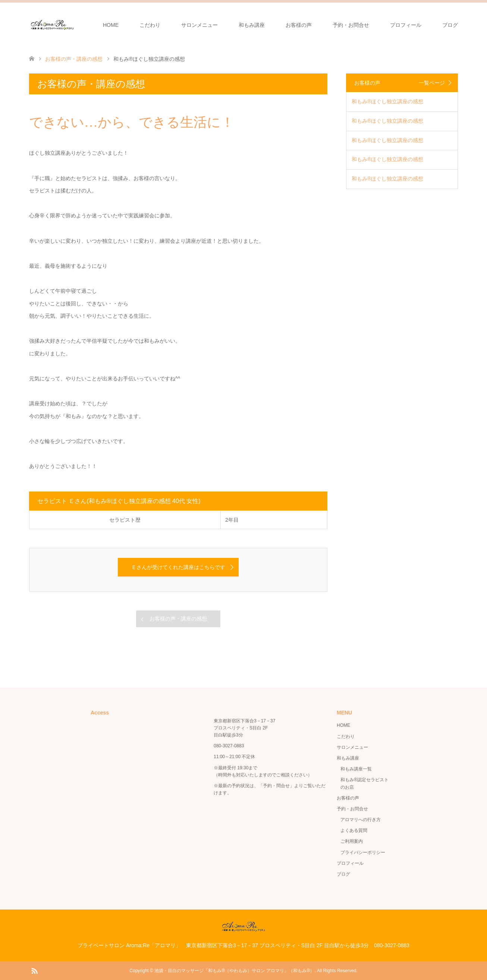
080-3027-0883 (229, 746)
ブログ (450, 25)
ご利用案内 (352, 841)
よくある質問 (354, 830)
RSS (34, 970)
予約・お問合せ (351, 25)
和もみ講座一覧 (356, 769)
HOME (111, 25)
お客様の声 (299, 25)
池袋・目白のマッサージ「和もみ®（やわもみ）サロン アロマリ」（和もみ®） (234, 971)
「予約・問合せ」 (276, 786)
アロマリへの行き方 (361, 820)
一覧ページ (432, 83)
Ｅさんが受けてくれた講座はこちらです (178, 567)
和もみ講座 (252, 25)
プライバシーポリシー (363, 852)
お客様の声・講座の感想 (178, 619)
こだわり (150, 25)
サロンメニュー (199, 25)
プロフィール (406, 25)
